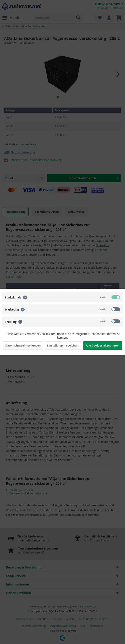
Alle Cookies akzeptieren (103, 345)
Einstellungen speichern (63, 345)
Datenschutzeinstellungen (23, 345)
